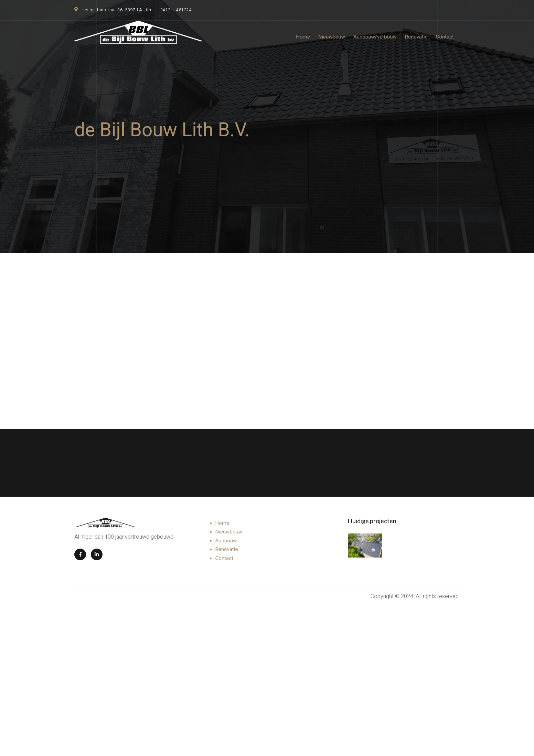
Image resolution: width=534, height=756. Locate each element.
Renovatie (227, 549)
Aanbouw (226, 541)
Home (222, 523)
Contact (224, 558)
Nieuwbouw (229, 532)
